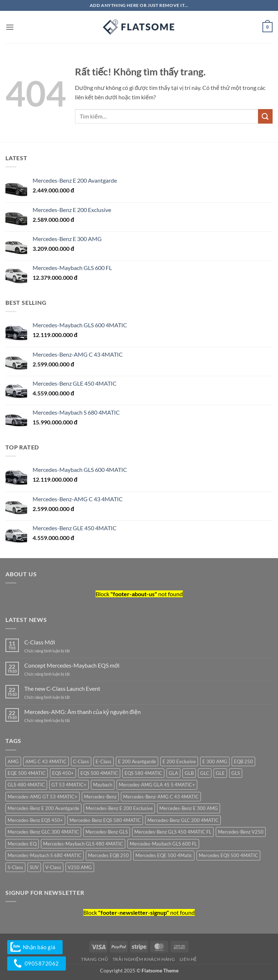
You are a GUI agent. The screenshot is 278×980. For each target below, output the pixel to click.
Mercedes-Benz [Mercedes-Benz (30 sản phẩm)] (100, 797)
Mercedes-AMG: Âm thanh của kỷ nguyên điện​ (83, 712)
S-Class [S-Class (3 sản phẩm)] (15, 867)
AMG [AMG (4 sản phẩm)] (13, 761)
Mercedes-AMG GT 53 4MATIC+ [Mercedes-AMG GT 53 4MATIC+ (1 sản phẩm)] (43, 797)
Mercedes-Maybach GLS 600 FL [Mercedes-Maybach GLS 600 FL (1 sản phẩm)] (163, 844)
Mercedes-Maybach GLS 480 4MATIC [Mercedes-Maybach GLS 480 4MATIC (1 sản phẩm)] (83, 844)
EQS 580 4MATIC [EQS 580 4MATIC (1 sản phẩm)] (143, 773)
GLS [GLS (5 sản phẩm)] (236, 773)
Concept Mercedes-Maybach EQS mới (72, 665)
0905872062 (37, 963)
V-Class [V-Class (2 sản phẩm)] (53, 867)
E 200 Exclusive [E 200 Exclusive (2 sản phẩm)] (179, 761)
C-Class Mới (40, 642)
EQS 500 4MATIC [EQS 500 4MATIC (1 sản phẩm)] (99, 773)
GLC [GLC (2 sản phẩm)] (205, 773)
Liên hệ (188, 959)
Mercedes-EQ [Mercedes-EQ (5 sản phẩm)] (22, 844)
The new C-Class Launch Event (62, 688)
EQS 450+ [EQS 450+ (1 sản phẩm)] (63, 773)
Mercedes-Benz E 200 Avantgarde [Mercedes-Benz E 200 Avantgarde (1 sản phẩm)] (43, 808)
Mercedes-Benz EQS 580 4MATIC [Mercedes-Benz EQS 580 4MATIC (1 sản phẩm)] (105, 820)
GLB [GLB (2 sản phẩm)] (189, 773)
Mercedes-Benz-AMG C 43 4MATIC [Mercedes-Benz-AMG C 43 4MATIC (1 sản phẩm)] (161, 797)
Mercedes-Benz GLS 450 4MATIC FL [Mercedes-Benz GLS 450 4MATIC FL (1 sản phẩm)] (173, 832)
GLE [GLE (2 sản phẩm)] (220, 773)
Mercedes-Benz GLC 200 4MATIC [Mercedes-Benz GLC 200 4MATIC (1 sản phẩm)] (183, 820)
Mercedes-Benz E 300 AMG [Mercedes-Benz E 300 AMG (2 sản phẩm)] (189, 808)
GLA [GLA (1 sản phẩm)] (173, 773)
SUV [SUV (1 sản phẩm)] (34, 867)
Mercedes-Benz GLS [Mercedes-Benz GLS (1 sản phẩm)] (107, 832)
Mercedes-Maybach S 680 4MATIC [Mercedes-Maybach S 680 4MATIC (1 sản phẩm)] (45, 855)
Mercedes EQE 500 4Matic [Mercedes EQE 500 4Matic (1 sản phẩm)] (164, 855)
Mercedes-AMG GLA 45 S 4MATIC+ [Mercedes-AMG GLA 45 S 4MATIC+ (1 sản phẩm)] (157, 785)
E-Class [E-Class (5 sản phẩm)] (104, 761)
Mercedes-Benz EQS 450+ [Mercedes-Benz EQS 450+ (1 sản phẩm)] (35, 820)
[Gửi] (265, 116)
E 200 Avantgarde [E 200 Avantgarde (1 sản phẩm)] (137, 761)
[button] (10, 27)
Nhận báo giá (35, 947)
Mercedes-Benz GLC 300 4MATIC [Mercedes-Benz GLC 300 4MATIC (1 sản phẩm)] (43, 832)
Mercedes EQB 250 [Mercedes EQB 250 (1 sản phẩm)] (108, 855)
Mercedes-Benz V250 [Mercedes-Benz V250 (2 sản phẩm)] (241, 832)
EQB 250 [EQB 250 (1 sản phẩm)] (243, 761)
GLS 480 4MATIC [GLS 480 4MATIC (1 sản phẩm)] (26, 785)
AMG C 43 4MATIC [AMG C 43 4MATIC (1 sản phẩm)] (46, 761)
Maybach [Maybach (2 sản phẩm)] (103, 785)
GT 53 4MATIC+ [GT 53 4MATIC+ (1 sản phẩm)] (69, 785)
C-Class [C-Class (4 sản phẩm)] (81, 761)
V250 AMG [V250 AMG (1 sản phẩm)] (80, 867)
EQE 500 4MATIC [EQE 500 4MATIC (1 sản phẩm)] (27, 773)
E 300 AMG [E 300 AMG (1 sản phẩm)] (215, 761)
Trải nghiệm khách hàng (144, 959)
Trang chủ (95, 959)
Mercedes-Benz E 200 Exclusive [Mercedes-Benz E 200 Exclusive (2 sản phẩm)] (119, 808)
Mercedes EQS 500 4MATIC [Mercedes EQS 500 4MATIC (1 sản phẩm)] (228, 855)
